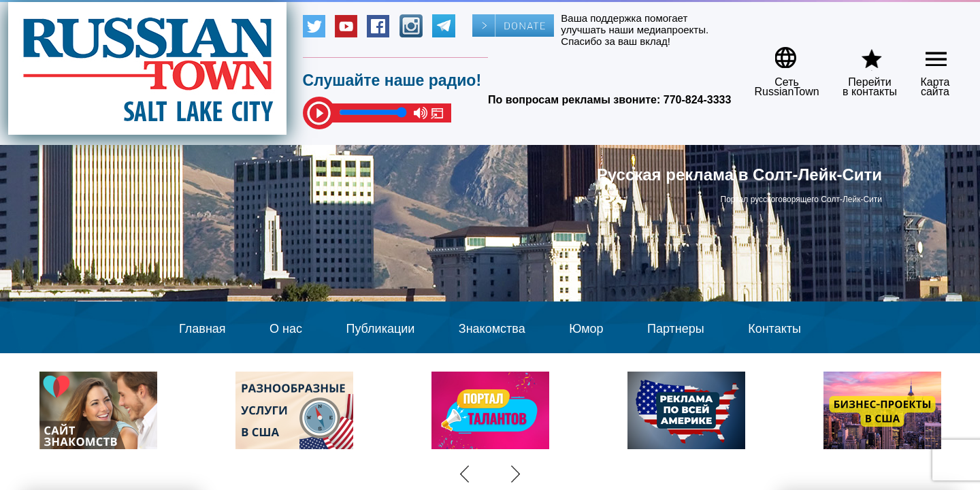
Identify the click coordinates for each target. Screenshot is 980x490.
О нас (286, 329)
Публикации (380, 329)
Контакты (774, 329)
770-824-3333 (698, 100)
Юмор (586, 329)
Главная (202, 329)
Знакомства (492, 329)
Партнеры (676, 329)
